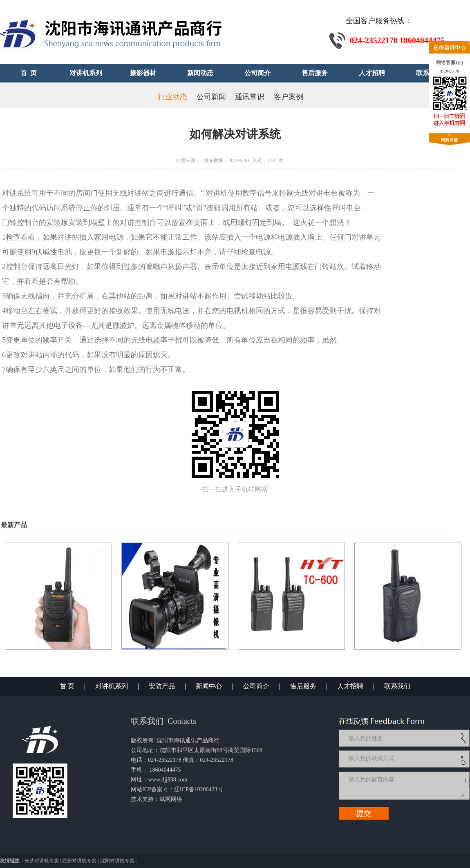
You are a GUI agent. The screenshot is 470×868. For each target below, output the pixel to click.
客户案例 (289, 97)
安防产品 (162, 686)
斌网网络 (171, 799)
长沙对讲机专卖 (42, 861)
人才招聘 (350, 686)
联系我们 (397, 686)
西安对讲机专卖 (79, 861)
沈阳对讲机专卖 (117, 861)
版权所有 (142, 740)
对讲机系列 (112, 686)
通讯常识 (250, 97)
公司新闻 (211, 97)
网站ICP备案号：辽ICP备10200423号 (177, 789)
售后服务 (303, 686)
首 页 (67, 686)
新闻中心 (209, 686)
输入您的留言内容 (406, 786)
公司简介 (256, 686)
